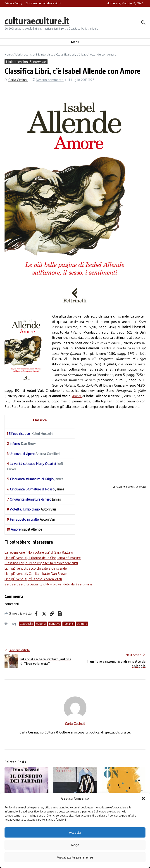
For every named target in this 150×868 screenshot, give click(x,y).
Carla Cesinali (18, 80)
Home (9, 54)
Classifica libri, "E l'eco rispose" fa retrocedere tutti (41, 563)
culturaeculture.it (37, 21)
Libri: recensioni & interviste (34, 54)
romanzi (69, 624)
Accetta (75, 832)
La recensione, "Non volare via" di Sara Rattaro (39, 552)
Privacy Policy (13, 3)
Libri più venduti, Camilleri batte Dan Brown (36, 574)
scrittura (82, 624)
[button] (143, 798)
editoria (41, 624)
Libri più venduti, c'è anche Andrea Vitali (33, 579)
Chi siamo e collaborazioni (43, 3)
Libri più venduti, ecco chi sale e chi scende (36, 568)
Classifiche (26, 624)
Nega (75, 845)
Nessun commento (50, 80)
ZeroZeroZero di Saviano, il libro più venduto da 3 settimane (49, 584)
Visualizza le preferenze (75, 857)
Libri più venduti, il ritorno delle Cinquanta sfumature (43, 558)
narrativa (55, 624)
